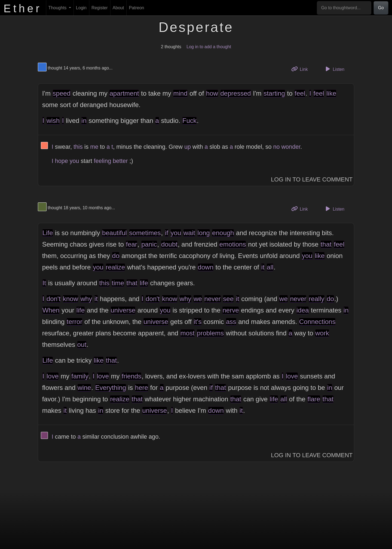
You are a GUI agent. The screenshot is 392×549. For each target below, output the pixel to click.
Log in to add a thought (209, 47)
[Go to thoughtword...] (344, 8)
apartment (124, 93)
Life (48, 233)
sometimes (145, 233)
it (263, 267)
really (316, 299)
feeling (103, 161)
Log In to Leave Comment (312, 179)
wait (189, 233)
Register (100, 8)
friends (131, 376)
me (94, 147)
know (71, 299)
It (44, 283)
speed (62, 93)
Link (302, 69)
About (118, 8)
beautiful (114, 233)
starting (274, 93)
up (188, 147)
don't (53, 299)
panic (149, 244)
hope (62, 161)
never (213, 299)
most (188, 333)
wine (84, 388)
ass (231, 322)
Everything (111, 388)
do (116, 256)
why (86, 299)
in (84, 121)
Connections (317, 322)
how (212, 93)
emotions (233, 244)
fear (131, 244)
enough (223, 233)
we (198, 299)
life (144, 283)
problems (210, 333)
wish (53, 121)
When (51, 310)
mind (180, 93)
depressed (236, 93)
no (276, 147)
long (203, 233)
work (322, 333)
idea (303, 310)
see (228, 299)
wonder (291, 147)
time (118, 283)
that (326, 244)
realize (116, 267)
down (206, 267)
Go (381, 8)
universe (123, 310)
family (80, 376)
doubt (169, 244)
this (78, 147)
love (53, 376)
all (270, 267)
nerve (231, 310)
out (82, 345)
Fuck (189, 121)
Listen (334, 69)
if (167, 233)
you (74, 161)
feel (300, 93)
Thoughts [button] (58, 8)
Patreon (136, 8)
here (142, 388)
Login (81, 8)
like (331, 93)
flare (314, 399)
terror (74, 322)
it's (198, 322)
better (120, 161)
